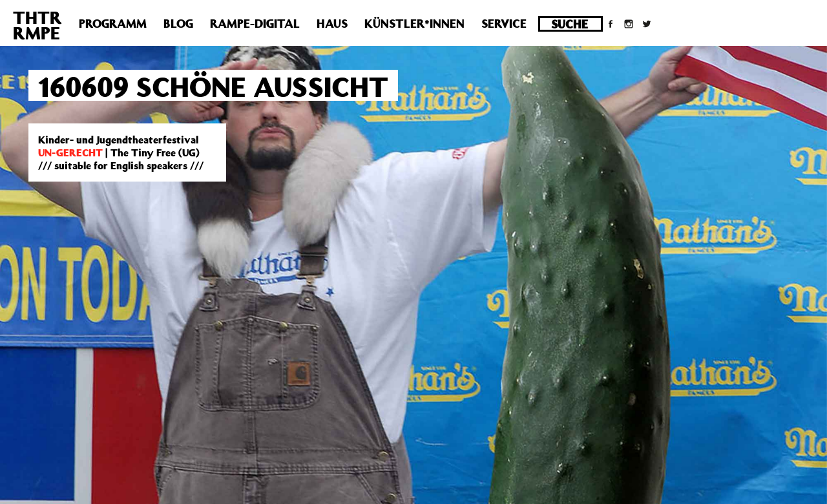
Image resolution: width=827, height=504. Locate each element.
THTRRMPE (37, 25)
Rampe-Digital (255, 23)
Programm (113, 23)
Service (504, 23)
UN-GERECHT (70, 152)
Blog (178, 23)
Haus (332, 23)
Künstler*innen (414, 23)
